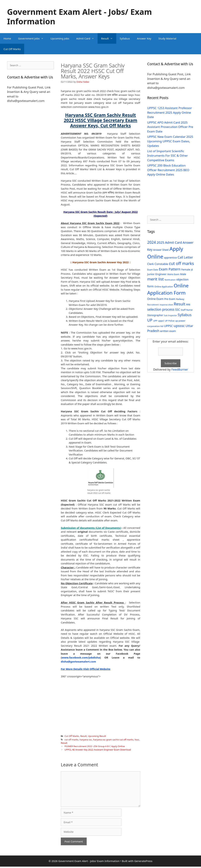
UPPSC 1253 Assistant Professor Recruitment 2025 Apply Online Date (170, 112)
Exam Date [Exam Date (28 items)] (153, 270)
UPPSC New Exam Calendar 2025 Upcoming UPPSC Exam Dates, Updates (170, 141)
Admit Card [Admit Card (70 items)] (174, 242)
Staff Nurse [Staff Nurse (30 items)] (187, 310)
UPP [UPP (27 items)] (155, 321)
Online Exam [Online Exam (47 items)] (155, 299)
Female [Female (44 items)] (186, 269)
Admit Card (87, 38)
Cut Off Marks (12, 49)
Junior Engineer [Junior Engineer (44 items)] (157, 274)
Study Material (167, 38)
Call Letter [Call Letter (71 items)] (185, 257)
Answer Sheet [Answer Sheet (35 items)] (161, 250)
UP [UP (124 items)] (150, 320)
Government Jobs (33, 38)
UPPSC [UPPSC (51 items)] (168, 326)
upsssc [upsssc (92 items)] (179, 326)
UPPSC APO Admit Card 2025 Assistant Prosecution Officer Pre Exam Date (170, 127)
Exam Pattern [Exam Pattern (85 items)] (170, 269)
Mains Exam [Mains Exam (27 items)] (173, 274)
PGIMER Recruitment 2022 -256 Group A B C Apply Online (95, 746)
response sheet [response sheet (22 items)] (166, 305)
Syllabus (125, 38)
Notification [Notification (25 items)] (170, 280)
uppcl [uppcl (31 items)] (161, 321)
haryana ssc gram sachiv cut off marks (113, 740)
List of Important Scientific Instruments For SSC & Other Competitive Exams (168, 156)
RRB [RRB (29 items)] (188, 305)
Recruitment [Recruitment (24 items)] (153, 305)
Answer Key (144, 38)
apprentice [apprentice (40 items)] (170, 258)
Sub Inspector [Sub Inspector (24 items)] (170, 315)
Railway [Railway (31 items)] (180, 299)
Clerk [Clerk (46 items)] (151, 264)
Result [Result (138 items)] (180, 304)
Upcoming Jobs (60, 38)
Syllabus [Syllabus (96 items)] (185, 315)
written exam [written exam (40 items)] (168, 331)
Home (7, 38)
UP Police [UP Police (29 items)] (170, 321)
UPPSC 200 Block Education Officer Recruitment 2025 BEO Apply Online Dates (168, 170)
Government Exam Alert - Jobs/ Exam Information (79, 16)
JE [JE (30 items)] (192, 270)
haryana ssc (86, 740)
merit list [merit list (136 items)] (156, 279)
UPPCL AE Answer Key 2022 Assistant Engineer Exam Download (98, 750)
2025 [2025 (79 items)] (160, 242)
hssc (137, 740)
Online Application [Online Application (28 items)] (164, 287)
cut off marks (71, 740)
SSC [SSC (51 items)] (178, 310)
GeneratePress (143, 861)
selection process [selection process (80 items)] (161, 309)
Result (109, 38)
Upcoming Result (97, 736)
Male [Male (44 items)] (183, 274)
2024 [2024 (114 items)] (152, 242)
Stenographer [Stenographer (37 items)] (155, 315)
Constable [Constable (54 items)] (161, 264)
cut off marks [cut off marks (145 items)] (181, 264)
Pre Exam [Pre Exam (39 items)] (170, 299)
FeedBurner (180, 369)
